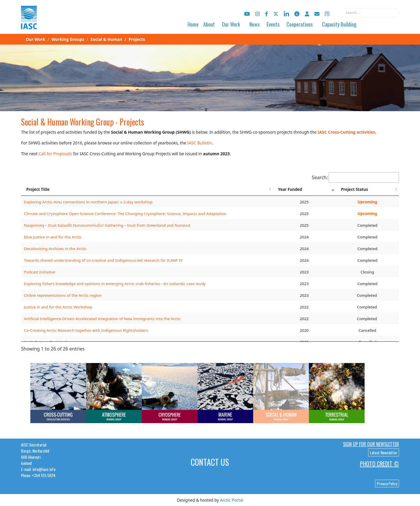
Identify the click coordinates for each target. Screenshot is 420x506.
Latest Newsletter (384, 452)
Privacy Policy (387, 484)
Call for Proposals (55, 154)
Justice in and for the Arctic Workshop (58, 307)
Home (193, 24)
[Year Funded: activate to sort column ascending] (304, 189)
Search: (355, 177)
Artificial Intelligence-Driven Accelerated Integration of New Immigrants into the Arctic (102, 319)
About (209, 24)
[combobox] (370, 13)
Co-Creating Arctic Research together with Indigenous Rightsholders (86, 330)
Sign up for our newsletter (371, 444)
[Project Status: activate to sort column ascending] (367, 189)
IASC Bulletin (199, 143)
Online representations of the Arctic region (63, 295)
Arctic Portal (231, 500)
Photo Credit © (379, 464)
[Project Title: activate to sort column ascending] (147, 189)
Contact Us (210, 462)
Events (273, 24)
